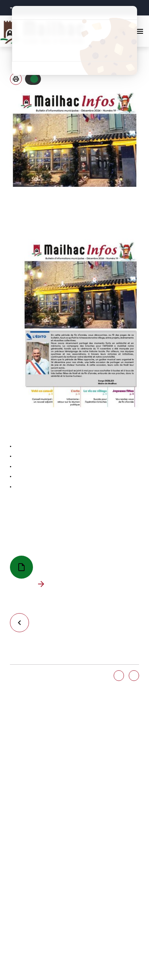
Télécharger (43, 584)
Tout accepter (74, 27)
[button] (16, 79)
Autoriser (34, 79)
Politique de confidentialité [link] (74, 68)
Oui (119, 676)
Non (134, 676)
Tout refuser (74, 40)
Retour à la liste (23, 622)
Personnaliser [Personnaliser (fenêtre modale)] (74, 54)
